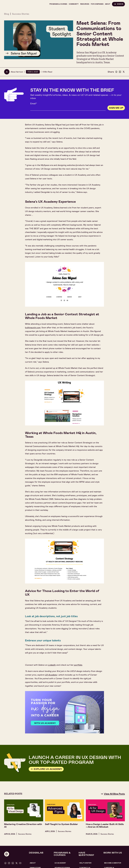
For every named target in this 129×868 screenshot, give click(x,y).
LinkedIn (52, 665)
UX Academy (60, 863)
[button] (58, 4)
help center (85, 863)
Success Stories (21, 14)
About (33, 863)
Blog (7, 14)
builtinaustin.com (33, 328)
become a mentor (113, 863)
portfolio (78, 665)
